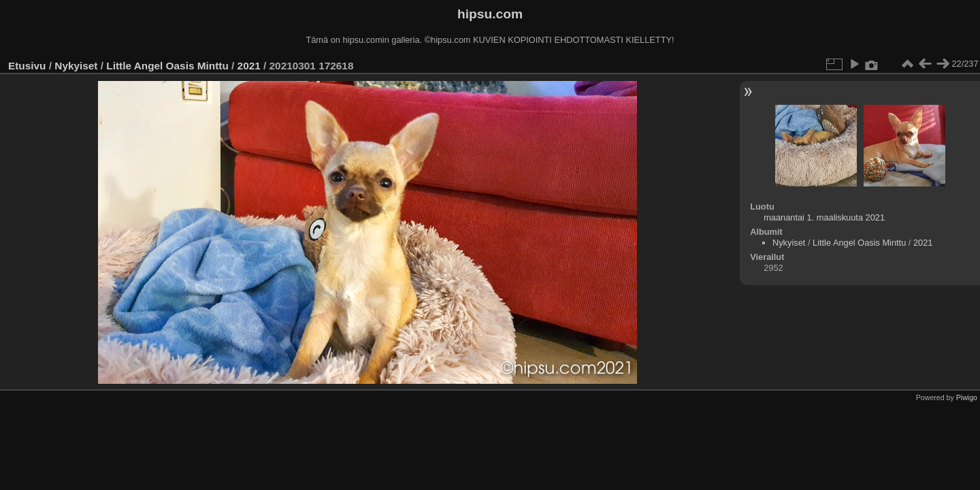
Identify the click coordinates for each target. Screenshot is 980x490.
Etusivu (27, 66)
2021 (249, 66)
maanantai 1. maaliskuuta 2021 (824, 217)
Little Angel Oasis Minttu (167, 66)
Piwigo (967, 397)
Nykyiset (76, 66)
